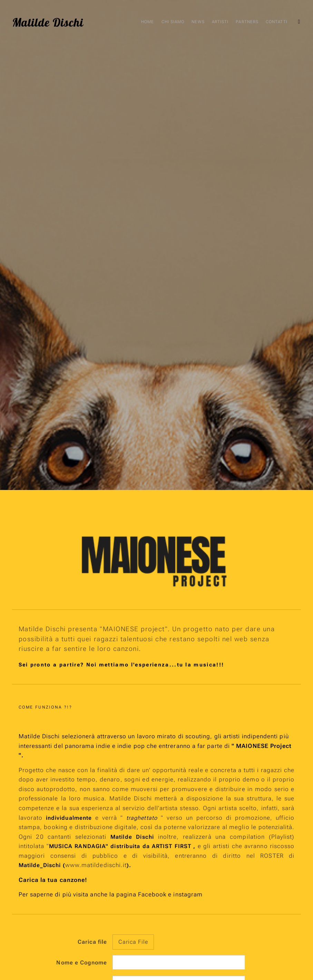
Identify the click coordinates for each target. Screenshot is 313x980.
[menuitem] (241, 22)
